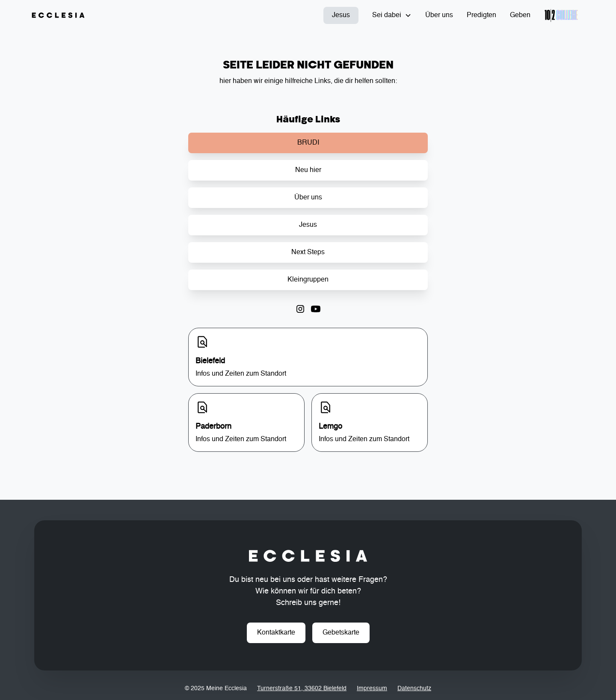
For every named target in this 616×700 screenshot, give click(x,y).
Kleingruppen (308, 280)
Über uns (439, 15)
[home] (58, 15)
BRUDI (308, 143)
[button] (392, 15)
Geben (520, 15)
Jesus (341, 15)
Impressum (372, 688)
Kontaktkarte (276, 633)
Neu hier (308, 170)
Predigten (481, 15)
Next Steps (308, 252)
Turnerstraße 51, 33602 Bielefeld (302, 688)
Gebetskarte (341, 633)
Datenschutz (414, 688)
